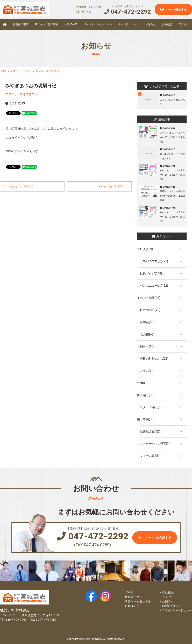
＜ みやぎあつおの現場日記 (18, 186)
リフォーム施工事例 (46, 24)
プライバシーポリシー (177, 610)
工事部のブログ (27, 94)
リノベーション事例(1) (157, 444)
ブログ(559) (146, 249)
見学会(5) (148, 322)
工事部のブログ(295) (155, 261)
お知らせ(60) (147, 346)
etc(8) (142, 383)
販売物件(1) (149, 334)
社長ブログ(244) (152, 273)
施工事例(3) (146, 419)
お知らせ (151, 24)
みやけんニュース (129, 24)
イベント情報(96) (150, 298)
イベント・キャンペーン (98, 24)
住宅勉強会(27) (152, 310)
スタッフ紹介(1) (152, 407)
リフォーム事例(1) (151, 456)
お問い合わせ (171, 606)
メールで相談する (176, 10)
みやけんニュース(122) (154, 286)
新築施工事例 (21, 24)
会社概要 (167, 24)
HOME (129, 592)
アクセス (184, 24)
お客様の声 (71, 24)
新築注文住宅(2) (152, 431)
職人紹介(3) (146, 395)
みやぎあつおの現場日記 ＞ (113, 186)
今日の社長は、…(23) (156, 359)
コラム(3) (148, 371)
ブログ (10, 94)
